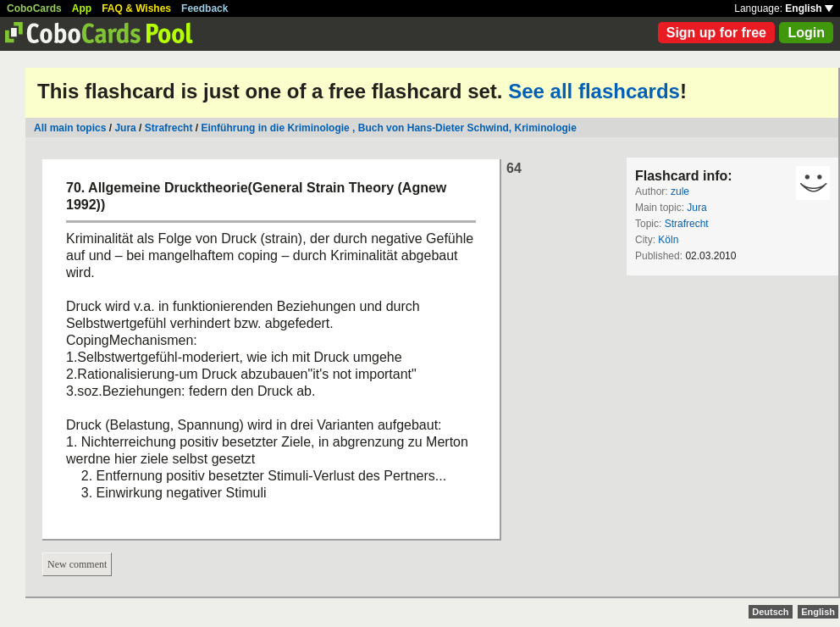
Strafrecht (169, 128)
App (82, 8)
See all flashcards (594, 91)
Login (806, 33)
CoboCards (34, 8)
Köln (668, 240)
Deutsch (770, 612)
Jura (125, 128)
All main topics (70, 128)
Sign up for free (716, 33)
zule (680, 191)
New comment (77, 564)
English (809, 8)
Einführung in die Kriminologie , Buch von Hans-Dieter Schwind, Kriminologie (388, 128)
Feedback (204, 8)
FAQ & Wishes (136, 8)
